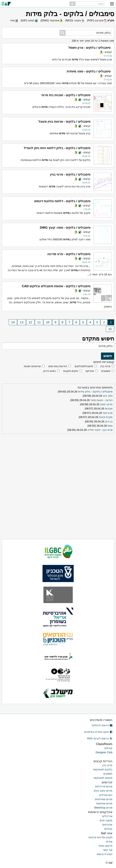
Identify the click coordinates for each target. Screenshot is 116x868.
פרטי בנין (105, 366)
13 (22, 322)
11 (39, 322)
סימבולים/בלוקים (84, 366)
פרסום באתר (105, 846)
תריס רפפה (106, 404)
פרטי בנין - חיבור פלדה (100, 430)
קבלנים (108, 829)
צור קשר (108, 850)
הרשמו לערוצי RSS (100, 738)
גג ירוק (109, 422)
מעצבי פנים (106, 820)
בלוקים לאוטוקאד (103, 769)
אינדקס (90, 371)
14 (13, 322)
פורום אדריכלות (104, 786)
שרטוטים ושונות (32, 366)
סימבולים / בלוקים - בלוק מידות (95, 392)
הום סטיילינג (106, 795)
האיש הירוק (49, 371)
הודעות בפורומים (58, 366)
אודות (109, 842)
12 (30, 322)
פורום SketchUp (103, 808)
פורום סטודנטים (104, 799)
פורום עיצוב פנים (103, 791)
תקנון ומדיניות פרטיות (100, 837)
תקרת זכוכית (106, 417)
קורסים (108, 748)
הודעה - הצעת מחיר (101, 400)
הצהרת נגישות (105, 854)
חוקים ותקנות (71, 371)
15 (110, 329)
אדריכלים (107, 816)
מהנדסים (107, 825)
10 (48, 322)
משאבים (106, 371)
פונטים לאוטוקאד (103, 778)
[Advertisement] (58, 458)
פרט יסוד (108, 413)
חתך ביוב (108, 396)
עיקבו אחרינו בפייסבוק (98, 732)
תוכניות (109, 409)
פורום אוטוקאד (104, 803)
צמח (110, 426)
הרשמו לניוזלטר (102, 725)
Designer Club (104, 752)
